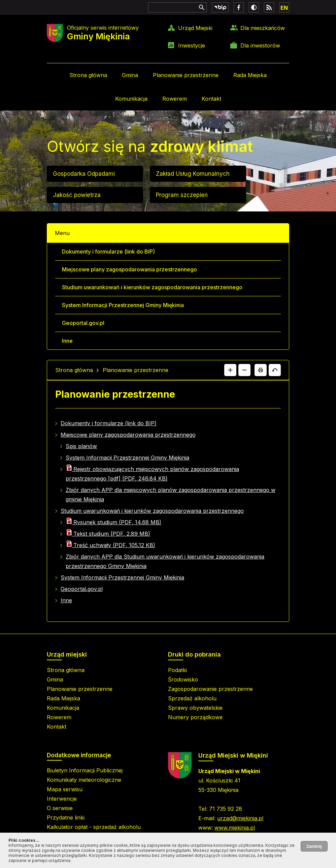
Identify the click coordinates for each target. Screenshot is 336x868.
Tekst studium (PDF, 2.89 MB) (108, 534)
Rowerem (175, 99)
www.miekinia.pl (235, 828)
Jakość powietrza (77, 195)
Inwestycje (192, 45)
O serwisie (60, 808)
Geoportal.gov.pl (83, 323)
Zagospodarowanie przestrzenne (210, 689)
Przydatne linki (66, 817)
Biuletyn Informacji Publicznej (85, 770)
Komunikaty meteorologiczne (84, 780)
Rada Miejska (250, 75)
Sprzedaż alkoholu (192, 698)
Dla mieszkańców (263, 28)
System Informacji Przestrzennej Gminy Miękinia (123, 305)
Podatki (177, 670)
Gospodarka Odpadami (84, 174)
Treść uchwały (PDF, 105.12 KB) (110, 545)
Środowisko (183, 679)
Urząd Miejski (195, 28)
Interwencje (62, 799)
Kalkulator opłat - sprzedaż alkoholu (94, 827)
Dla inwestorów (260, 45)
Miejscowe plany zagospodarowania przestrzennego (129, 269)
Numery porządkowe (195, 717)
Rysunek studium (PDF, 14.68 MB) (113, 522)
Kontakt (211, 99)
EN (284, 8)
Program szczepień (182, 195)
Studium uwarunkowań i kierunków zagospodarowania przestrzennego (152, 287)
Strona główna (88, 75)
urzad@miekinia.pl (240, 818)
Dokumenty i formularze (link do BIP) (108, 252)
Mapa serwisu (65, 789)
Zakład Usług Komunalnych (193, 174)
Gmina (130, 75)
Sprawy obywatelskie (195, 708)
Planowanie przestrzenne (186, 75)
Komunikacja (131, 99)
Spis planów (81, 446)
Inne (67, 341)
